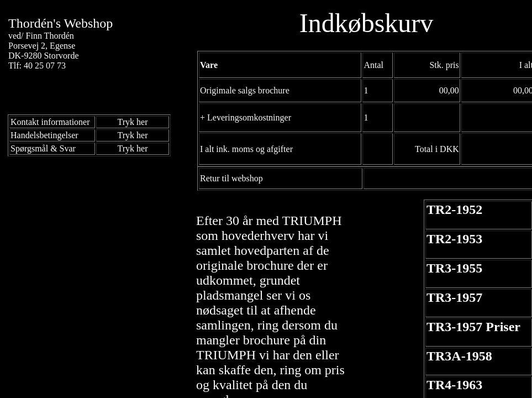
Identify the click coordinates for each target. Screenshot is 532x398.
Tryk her (133, 122)
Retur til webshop (231, 178)
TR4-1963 (454, 385)
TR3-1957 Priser (473, 327)
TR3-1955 (454, 268)
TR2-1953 (454, 239)
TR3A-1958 (459, 356)
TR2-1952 (454, 210)
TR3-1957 (454, 297)
